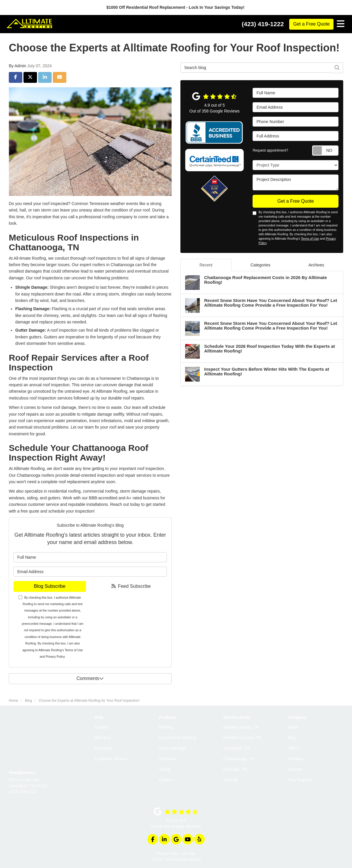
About (293, 727)
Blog (292, 738)
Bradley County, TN (241, 727)
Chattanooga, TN (239, 759)
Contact (102, 727)
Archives (316, 265)
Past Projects (300, 780)
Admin (20, 66)
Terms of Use (74, 650)
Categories (260, 265)
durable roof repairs (126, 398)
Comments (90, 678)
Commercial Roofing (178, 738)
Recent (206, 265)
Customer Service (111, 759)
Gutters (166, 780)
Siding (165, 769)
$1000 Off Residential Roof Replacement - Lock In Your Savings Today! (176, 7)
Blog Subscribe (50, 586)
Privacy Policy (55, 657)
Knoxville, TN (235, 769)
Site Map (188, 854)
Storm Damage (173, 748)
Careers (295, 769)
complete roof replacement (65, 482)
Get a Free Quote (311, 24)
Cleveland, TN (236, 748)
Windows (167, 759)
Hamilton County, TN (242, 738)
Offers (293, 748)
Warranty (103, 738)
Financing (104, 748)
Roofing (166, 727)
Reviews (296, 759)
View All (230, 780)
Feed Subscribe (131, 586)
